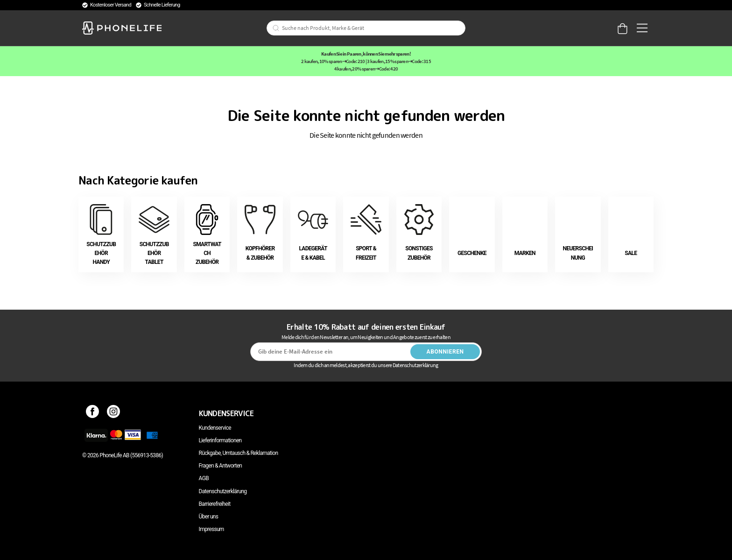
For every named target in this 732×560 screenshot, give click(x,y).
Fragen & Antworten (221, 466)
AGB (204, 478)
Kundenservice (215, 428)
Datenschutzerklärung (223, 491)
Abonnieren (445, 352)
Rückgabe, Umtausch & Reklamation (239, 453)
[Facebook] (93, 413)
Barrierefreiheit (215, 504)
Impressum (211, 529)
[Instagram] (114, 413)
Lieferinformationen (220, 440)
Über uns (209, 517)
